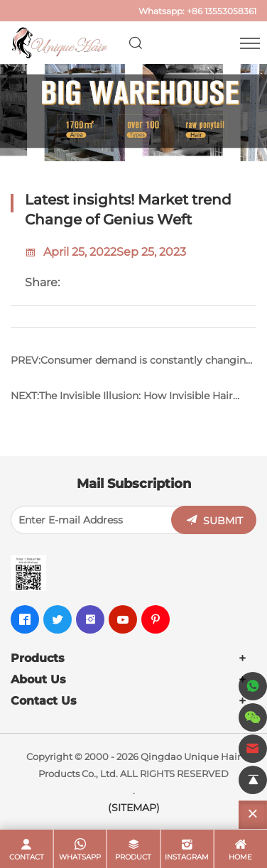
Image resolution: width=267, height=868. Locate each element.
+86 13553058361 (222, 11)
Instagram (187, 857)
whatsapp (80, 857)
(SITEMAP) (134, 808)
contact (27, 857)
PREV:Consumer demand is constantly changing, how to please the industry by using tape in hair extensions (133, 366)
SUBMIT (223, 521)
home (240, 857)
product (133, 857)
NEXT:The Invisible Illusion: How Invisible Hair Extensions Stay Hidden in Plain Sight (122, 401)
